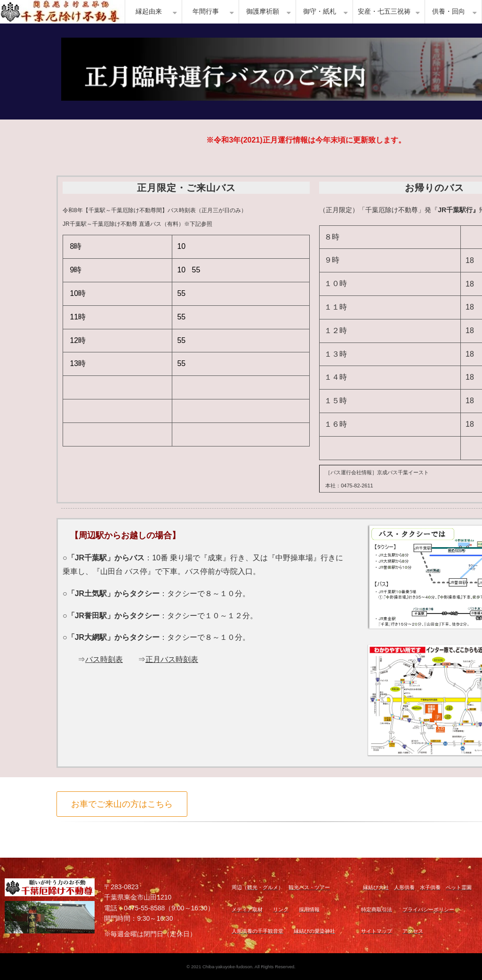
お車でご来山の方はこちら (122, 804)
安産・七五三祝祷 (384, 12)
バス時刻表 (104, 659)
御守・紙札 (320, 12)
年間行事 (206, 12)
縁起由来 (149, 12)
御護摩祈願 (263, 12)
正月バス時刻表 (172, 659)
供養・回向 (449, 12)
